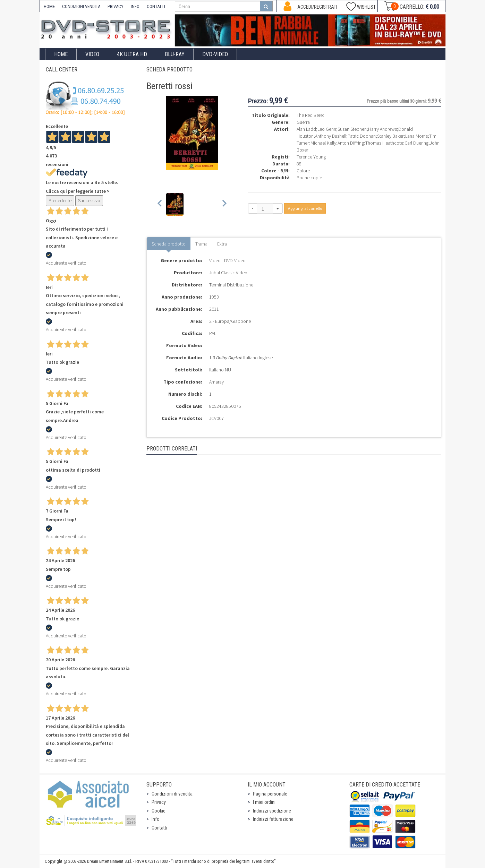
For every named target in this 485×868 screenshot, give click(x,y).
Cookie (159, 811)
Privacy (159, 802)
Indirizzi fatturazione (273, 819)
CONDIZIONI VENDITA (81, 6)
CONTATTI (156, 6)
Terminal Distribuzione (231, 285)
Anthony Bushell (331, 136)
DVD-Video (215, 54)
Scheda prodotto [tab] (169, 244)
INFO (135, 6)
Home (61, 54)
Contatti (159, 828)
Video (92, 54)
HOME (49, 6)
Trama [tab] (201, 244)
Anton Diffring (351, 143)
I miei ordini (264, 802)
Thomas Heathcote (384, 143)
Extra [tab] (222, 244)
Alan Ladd (306, 129)
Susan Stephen (352, 129)
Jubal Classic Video (228, 273)
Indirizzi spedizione (272, 811)
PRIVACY (116, 6)
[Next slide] (224, 204)
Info (156, 819)
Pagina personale (270, 794)
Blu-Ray (175, 54)
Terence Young (311, 157)
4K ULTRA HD (132, 54)
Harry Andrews (382, 129)
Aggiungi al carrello (305, 208)
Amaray (216, 382)
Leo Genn (327, 129)
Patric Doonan (362, 136)
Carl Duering (416, 143)
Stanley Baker (390, 136)
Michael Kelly (323, 143)
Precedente (60, 200)
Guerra (303, 122)
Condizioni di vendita (172, 794)
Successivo (89, 200)
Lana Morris (416, 136)
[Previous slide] (160, 204)
